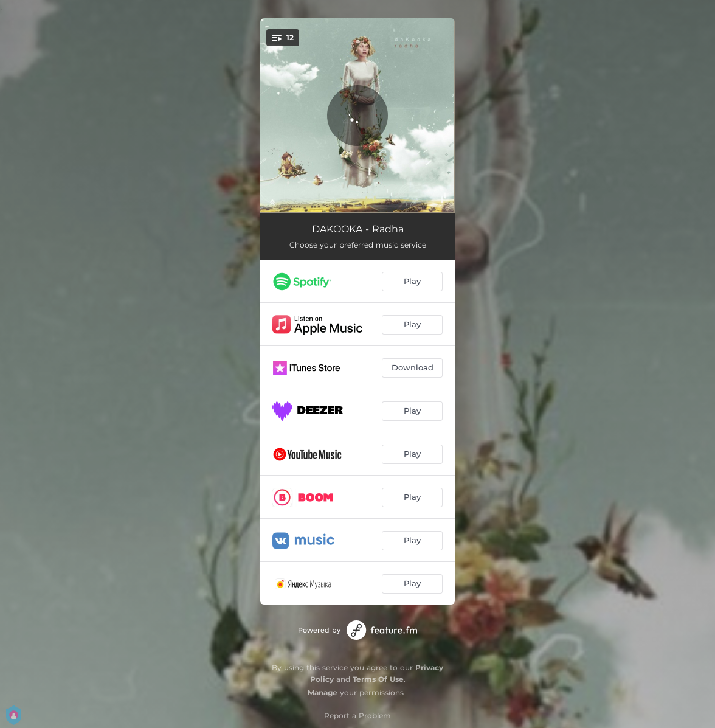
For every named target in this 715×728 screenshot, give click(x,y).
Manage (323, 692)
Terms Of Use (378, 679)
